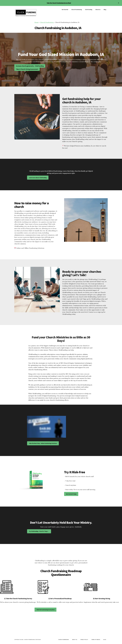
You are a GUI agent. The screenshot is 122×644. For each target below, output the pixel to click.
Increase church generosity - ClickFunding (30, 66)
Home (37, 22)
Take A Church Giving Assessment (27, 69)
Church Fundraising (47, 22)
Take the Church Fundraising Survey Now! (59, 3)
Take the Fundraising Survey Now (45, 610)
